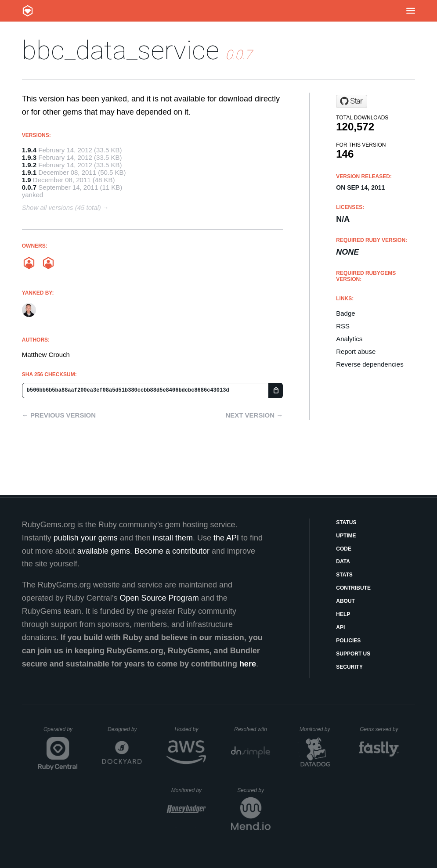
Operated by (61, 732)
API (340, 627)
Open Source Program (159, 598)
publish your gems (86, 538)
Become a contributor (172, 551)
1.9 (27, 180)
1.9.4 (29, 150)
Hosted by (190, 729)
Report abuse (356, 351)
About (345, 601)
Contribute (353, 588)
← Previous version (59, 415)
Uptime (346, 536)
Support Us (353, 654)
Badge (345, 313)
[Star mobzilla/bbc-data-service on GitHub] (352, 101)
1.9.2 (29, 165)
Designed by (125, 729)
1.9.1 (29, 172)
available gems (104, 551)
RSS (343, 326)
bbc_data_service (121, 50)
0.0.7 (29, 187)
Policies (348, 641)
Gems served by (379, 729)
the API (226, 538)
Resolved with (252, 729)
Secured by (254, 790)
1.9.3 (29, 157)
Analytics (349, 339)
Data (343, 562)
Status (346, 522)
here (248, 664)
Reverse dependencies (370, 364)
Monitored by (317, 729)
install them (173, 538)
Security (349, 667)
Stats (344, 575)
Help (343, 614)
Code (344, 549)
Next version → (254, 415)
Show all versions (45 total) (61, 207)
